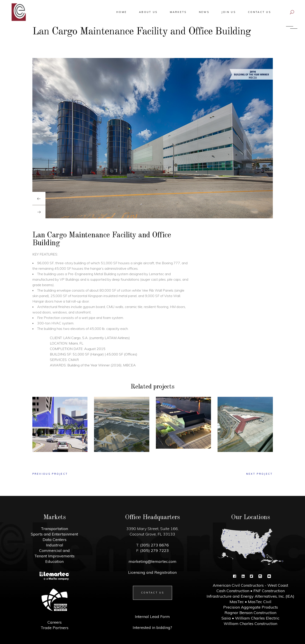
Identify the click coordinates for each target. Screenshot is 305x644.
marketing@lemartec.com (152, 561)
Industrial (55, 545)
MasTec (237, 602)
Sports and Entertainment (54, 534)
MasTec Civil (260, 602)
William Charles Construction (250, 624)
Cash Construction (233, 591)
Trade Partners (55, 628)
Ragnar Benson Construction (250, 613)
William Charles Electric (257, 618)
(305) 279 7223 (154, 550)
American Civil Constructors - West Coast (250, 585)
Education (54, 561)
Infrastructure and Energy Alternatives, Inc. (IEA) (250, 596)
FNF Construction (269, 591)
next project (260, 474)
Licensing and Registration (152, 572)
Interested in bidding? (152, 627)
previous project (50, 474)
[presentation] (39, 198)
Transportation (54, 529)
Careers (55, 622)
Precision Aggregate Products (251, 607)
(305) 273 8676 (154, 545)
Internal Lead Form (152, 617)
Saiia (226, 618)
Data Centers (55, 540)
